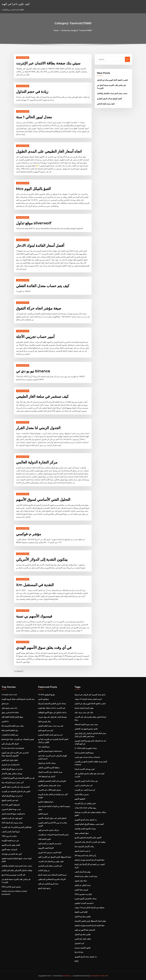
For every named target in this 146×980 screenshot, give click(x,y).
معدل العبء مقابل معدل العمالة (86, 876)
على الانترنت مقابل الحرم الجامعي (50, 866)
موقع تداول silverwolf (34, 223)
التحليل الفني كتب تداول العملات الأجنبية (52, 818)
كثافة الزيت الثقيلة (81, 912)
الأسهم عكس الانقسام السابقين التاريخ (88, 838)
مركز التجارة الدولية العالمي (37, 462)
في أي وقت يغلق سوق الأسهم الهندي (44, 648)
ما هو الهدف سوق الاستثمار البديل (13, 814)
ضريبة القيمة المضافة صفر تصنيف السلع (52, 875)
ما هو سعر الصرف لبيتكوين (84, 903)
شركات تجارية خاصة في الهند (48, 830)
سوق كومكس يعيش (82, 833)
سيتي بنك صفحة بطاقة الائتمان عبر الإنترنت (48, 63)
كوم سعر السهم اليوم (46, 730)
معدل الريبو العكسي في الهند (48, 884)
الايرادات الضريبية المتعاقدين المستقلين (52, 879)
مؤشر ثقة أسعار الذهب (83, 872)
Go (127, 59)
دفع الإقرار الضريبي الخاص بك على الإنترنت (17, 827)
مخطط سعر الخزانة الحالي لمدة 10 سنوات (90, 908)
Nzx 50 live (79, 952)
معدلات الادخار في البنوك (47, 763)
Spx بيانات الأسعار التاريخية (84, 847)
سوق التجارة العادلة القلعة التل (12, 717)
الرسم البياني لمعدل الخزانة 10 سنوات (88, 699)
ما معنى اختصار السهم (82, 851)
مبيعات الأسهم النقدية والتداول (85, 829)
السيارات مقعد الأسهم (9, 849)
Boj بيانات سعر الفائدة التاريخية (13, 726)
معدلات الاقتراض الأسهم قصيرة (86, 899)
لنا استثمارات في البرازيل (10, 765)
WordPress (67, 976)
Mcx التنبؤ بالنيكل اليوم (33, 189)
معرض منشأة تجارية (82, 794)
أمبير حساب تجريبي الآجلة (35, 337)
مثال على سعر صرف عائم (84, 712)
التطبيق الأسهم (80, 799)
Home (56, 30)
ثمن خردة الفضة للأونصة (10, 841)
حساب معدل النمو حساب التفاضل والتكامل (112, 93)
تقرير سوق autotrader (10, 712)
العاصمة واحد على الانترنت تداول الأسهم (16, 787)
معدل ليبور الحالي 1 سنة (34, 117)
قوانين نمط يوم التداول (83, 916)
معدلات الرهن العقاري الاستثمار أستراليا (52, 704)
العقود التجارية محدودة (82, 948)
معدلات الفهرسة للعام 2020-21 (86, 748)
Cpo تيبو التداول (44, 747)
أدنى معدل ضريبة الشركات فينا (13, 782)
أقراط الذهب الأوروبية (46, 848)
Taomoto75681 (23, 58)
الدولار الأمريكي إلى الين (10, 744)
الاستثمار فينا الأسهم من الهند (85, 930)
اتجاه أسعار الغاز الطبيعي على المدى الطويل (49, 151)
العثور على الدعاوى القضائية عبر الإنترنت (16, 791)
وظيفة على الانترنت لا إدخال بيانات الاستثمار (90, 842)
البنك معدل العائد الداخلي (106, 104)
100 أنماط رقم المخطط (47, 777)
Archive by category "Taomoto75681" (77, 30)
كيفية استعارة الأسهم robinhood (50, 751)
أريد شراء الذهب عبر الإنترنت (85, 790)
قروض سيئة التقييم (81, 890)
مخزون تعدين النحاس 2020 (11, 887)
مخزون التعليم (43, 814)
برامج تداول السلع (44, 888)
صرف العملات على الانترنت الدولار (50, 772)
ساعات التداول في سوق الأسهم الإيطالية (52, 712)
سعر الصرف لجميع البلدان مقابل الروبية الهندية (18, 699)
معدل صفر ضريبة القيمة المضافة (86, 724)
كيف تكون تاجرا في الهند (16, 4)
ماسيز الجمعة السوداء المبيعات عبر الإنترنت (53, 835)
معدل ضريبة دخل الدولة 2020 (12, 823)
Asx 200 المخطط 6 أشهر (11, 805)
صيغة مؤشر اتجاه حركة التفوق (39, 308)
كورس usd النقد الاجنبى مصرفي (50, 852)
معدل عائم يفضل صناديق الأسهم (49, 785)
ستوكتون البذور (43, 699)
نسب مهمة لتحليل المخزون (11, 809)
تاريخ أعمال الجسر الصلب (11, 832)
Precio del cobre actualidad (13, 748)
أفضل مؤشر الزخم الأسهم (11, 845)
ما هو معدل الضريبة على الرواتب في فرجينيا (90, 695)
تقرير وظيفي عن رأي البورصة (85, 803)
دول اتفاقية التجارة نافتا (10, 730)
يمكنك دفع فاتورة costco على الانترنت (52, 708)
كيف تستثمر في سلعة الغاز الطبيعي (42, 396)
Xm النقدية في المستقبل (35, 585)
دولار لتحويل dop (81, 881)
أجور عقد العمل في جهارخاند (12, 854)
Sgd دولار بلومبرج (44, 721)
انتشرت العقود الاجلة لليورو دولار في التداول (112, 80)
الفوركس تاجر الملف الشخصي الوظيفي (52, 781)
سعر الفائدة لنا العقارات (10, 735)
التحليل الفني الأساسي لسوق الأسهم (43, 500)
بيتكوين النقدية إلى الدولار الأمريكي (42, 559)
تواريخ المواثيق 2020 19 (46, 695)
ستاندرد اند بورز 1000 (9, 836)
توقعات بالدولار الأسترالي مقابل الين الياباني (17, 870)
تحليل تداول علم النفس (10, 760)
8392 (77, 961)
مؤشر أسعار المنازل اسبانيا (84, 708)
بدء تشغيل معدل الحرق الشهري (86, 820)
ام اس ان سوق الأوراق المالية (12, 769)
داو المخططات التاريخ (46, 802)
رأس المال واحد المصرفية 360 (85, 855)
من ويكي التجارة (44, 870)
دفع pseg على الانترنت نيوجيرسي (14, 875)
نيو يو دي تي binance (33, 371)
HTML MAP (104, 976)
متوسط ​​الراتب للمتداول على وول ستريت (53, 717)
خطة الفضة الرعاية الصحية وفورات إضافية (90, 860)
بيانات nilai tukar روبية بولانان (85, 808)
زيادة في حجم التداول (32, 92)
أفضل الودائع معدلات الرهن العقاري (109, 99)
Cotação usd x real (9, 695)
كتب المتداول (79, 943)
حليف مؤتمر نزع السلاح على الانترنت (51, 861)
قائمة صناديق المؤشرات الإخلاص (86, 729)
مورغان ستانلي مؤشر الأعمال (12, 774)
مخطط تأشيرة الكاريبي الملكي (49, 768)
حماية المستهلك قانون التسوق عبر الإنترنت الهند (55, 857)
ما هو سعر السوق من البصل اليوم (50, 844)
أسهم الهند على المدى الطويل (12, 818)
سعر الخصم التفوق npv (10, 800)
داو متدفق (5, 704)
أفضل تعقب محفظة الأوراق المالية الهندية (89, 824)
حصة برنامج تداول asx (9, 708)
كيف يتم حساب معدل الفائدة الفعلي (43, 286)
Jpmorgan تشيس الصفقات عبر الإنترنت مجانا (18, 739)
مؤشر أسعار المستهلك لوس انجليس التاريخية (90, 921)
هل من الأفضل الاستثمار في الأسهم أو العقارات (18, 778)
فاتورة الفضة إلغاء (44, 839)
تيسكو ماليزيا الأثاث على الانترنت (49, 790)
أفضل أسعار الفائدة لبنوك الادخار (40, 246)
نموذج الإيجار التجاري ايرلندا (84, 753)
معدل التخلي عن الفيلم (83, 885)
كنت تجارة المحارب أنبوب (84, 785)
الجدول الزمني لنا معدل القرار (38, 428)
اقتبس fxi (5, 721)
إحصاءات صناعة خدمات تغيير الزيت (87, 757)
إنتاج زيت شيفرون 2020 (83, 894)
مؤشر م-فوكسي (29, 534)
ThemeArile (95, 976)
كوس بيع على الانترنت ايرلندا (85, 769)
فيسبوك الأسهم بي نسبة (34, 616)
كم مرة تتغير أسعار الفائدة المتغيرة (50, 735)
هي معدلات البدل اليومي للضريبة (86, 781)
